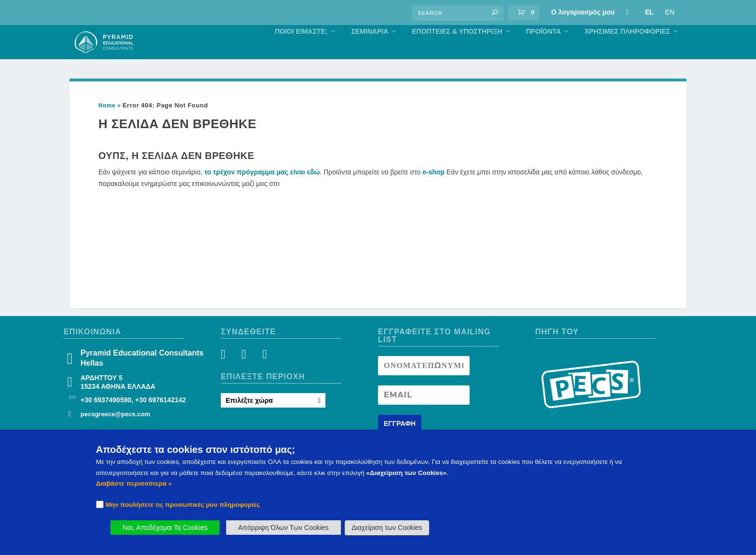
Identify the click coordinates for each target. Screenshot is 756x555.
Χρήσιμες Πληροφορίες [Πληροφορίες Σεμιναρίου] (627, 52)
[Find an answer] (458, 13)
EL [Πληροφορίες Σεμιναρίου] (649, 12)
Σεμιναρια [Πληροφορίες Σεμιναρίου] (370, 52)
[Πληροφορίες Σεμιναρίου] (628, 12)
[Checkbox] (100, 504)
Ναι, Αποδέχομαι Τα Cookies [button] (165, 528)
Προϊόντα (544, 52)
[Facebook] (229, 377)
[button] (495, 13)
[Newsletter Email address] (424, 415)
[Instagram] (246, 377)
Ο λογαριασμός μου (583, 12)
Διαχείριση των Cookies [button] (387, 528)
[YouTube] (263, 377)
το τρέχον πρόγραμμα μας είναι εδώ (262, 192)
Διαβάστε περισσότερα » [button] (134, 483)
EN (670, 12)
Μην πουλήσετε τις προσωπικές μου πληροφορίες (183, 505)
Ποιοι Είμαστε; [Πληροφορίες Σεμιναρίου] (301, 52)
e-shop (433, 192)
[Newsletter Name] (424, 386)
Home (107, 126)
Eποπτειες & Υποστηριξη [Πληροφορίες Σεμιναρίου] (457, 52)
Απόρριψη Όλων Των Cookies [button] (283, 528)
